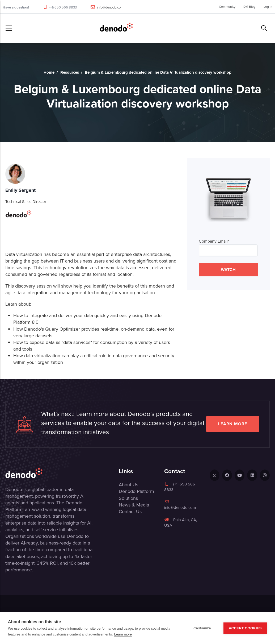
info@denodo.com (110, 7)
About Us (128, 485)
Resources (70, 72)
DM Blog (249, 7)
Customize (202, 628)
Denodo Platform (136, 491)
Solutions (128, 498)
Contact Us (130, 512)
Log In (268, 7)
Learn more (233, 424)
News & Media (134, 505)
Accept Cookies (245, 628)
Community (227, 7)
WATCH (228, 270)
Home (49, 72)
